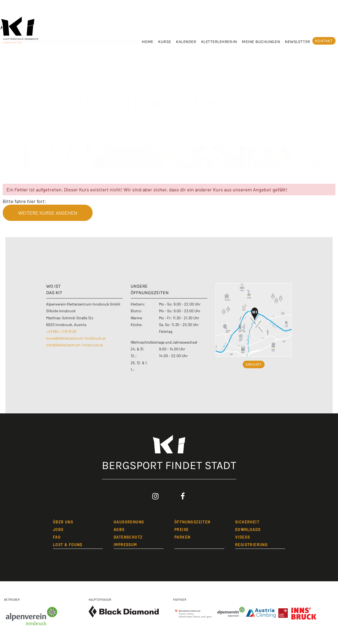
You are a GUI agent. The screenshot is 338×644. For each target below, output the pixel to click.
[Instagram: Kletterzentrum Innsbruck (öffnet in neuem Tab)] (156, 496)
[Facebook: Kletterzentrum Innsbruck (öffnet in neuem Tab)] (183, 496)
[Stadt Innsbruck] (304, 616)
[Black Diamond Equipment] (124, 612)
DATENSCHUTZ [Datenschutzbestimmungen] (128, 537)
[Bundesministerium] (193, 612)
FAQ (57, 537)
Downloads (248, 530)
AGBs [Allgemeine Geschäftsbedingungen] (119, 530)
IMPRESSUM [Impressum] (125, 545)
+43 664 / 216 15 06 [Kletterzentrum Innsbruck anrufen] (61, 331)
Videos (243, 537)
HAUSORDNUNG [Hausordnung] (129, 522)
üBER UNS (63, 522)
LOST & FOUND (68, 545)
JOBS (58, 530)
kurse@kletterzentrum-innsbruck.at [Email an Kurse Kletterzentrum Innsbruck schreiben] (76, 338)
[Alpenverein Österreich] (230, 612)
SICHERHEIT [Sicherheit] (247, 522)
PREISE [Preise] (182, 530)
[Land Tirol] (284, 612)
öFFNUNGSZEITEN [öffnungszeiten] (192, 522)
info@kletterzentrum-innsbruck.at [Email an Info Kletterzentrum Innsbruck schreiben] (75, 345)
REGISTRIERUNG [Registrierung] (251, 545)
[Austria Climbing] (262, 612)
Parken (182, 537)
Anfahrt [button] (253, 364)
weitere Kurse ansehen (48, 213)
